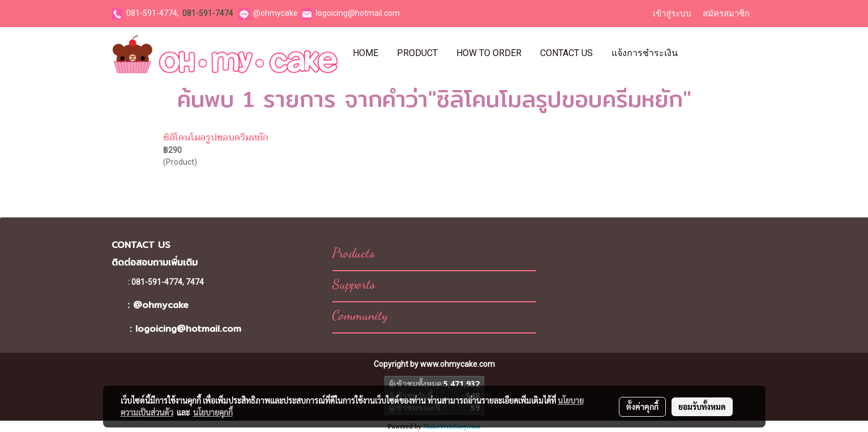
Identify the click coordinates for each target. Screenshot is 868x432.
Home (365, 53)
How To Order (489, 53)
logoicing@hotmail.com (358, 13)
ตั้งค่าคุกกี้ (642, 407)
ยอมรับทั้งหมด (702, 407)
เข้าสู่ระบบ (672, 14)
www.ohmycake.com (457, 364)
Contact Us (566, 53)
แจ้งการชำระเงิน (645, 53)
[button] (697, 53)
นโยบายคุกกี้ (213, 412)
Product (417, 53)
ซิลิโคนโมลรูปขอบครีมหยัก (215, 138)
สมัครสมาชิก (726, 14)
